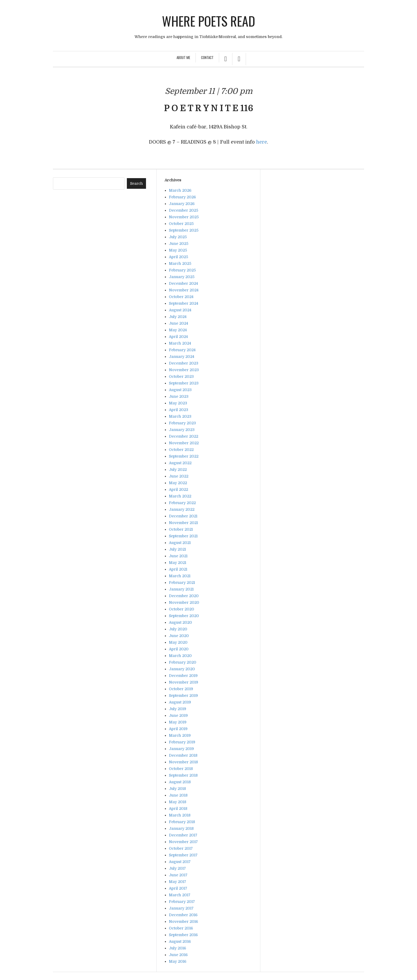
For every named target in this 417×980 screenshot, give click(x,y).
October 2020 (182, 609)
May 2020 (178, 642)
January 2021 (181, 589)
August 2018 (180, 782)
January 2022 (182, 509)
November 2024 (184, 290)
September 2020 (184, 616)
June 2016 (178, 955)
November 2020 (184, 602)
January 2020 (182, 669)
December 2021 (183, 516)
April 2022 (178, 489)
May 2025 (178, 250)
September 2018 (183, 775)
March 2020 (180, 656)
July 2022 (178, 470)
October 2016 (181, 928)
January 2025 (182, 277)
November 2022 (184, 443)
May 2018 (178, 802)
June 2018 (178, 795)
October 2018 (181, 769)
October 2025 (181, 224)
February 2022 (182, 503)
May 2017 (178, 882)
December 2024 (183, 283)
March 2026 (180, 190)
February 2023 (182, 423)
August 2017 (180, 862)
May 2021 (178, 563)
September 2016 (183, 935)
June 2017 (178, 875)
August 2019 (180, 702)
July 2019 (178, 709)
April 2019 (178, 729)
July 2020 (178, 629)
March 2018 (180, 815)
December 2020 (184, 596)
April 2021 (178, 569)
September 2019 (183, 696)
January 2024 (182, 357)
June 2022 (179, 476)
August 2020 (180, 622)
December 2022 (184, 436)
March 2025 (180, 263)
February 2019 (182, 742)
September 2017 (183, 855)
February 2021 (182, 583)
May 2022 (178, 483)
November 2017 (183, 842)
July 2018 (177, 789)
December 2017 (183, 835)
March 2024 (180, 343)
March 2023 (180, 416)
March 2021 (180, 576)
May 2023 (178, 403)
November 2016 (184, 922)
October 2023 (181, 376)
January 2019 (181, 749)
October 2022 (181, 450)
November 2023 (184, 370)
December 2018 (183, 755)
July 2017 (177, 868)
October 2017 (181, 848)
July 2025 (178, 237)
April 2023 (178, 410)
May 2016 (178, 961)
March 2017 (180, 895)
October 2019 (181, 689)
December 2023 (184, 363)
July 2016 (178, 948)
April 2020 (179, 649)
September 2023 (184, 383)
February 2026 (182, 197)
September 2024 (184, 303)
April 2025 (178, 257)
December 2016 (183, 915)
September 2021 (183, 536)
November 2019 (184, 682)
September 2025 (184, 230)
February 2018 (182, 822)
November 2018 (183, 762)
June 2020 (179, 636)
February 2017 (182, 902)
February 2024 (182, 350)
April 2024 (178, 337)
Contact (207, 57)
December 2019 (183, 676)
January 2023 (182, 430)
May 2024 (178, 330)
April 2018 (178, 809)
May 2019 (178, 722)
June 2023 (179, 396)
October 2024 (181, 297)
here (262, 142)
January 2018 (181, 828)
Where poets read (208, 21)
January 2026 (182, 204)
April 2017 (178, 888)
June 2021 (178, 556)
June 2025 (179, 244)
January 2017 (181, 908)
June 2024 (178, 323)
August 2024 (180, 310)
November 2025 (184, 217)
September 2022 (184, 456)
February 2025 (182, 270)
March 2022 (180, 496)
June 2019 (178, 715)
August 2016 (180, 941)
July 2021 (177, 549)
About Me (183, 57)
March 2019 (180, 735)
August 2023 (180, 390)
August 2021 (180, 543)
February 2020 (183, 662)
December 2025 (184, 210)
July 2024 (178, 317)
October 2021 (181, 529)
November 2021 (183, 523)
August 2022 (180, 463)
